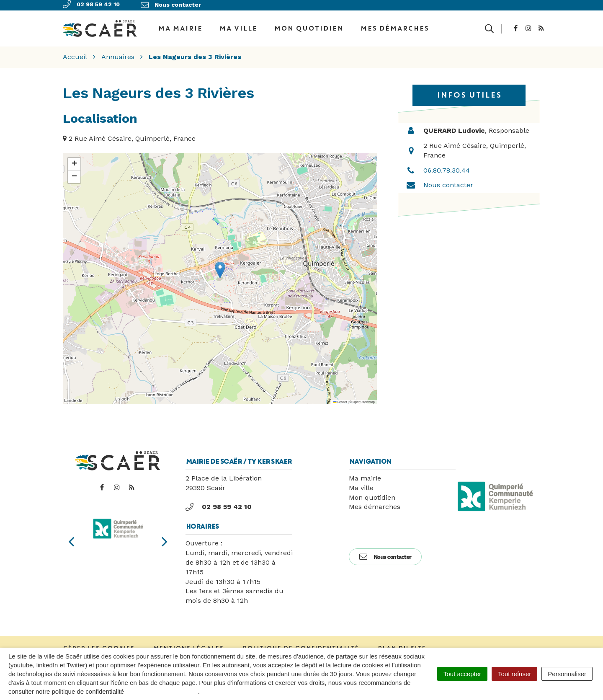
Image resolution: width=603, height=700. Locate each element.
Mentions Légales (188, 645)
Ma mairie (365, 475)
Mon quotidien (309, 27)
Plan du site (402, 645)
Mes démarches (394, 27)
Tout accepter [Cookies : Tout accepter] (462, 674)
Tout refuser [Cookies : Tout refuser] (514, 674)
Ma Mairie (180, 27)
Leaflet (340, 399)
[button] (220, 267)
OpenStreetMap (364, 399)
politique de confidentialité (162, 691)
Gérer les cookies (99, 645)
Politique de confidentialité (301, 645)
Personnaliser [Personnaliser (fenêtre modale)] (567, 674)
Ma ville (238, 27)
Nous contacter (448, 182)
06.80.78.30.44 (447, 167)
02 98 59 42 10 (219, 504)
